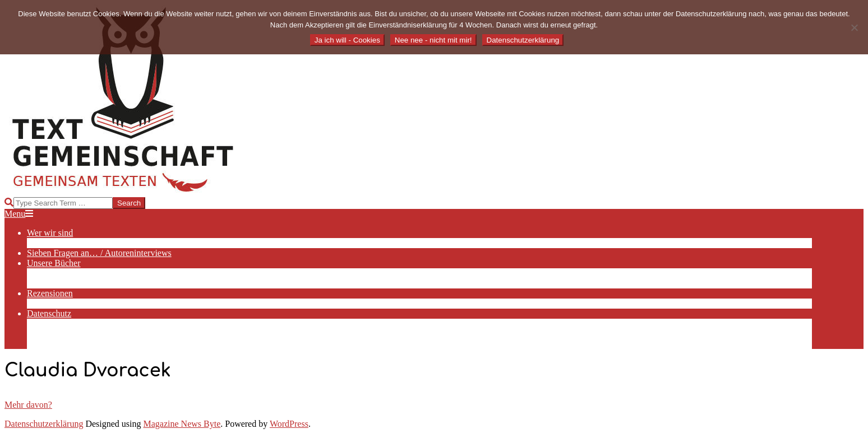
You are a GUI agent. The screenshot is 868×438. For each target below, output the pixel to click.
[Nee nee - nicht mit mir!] (854, 27)
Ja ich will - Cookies (347, 40)
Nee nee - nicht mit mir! (433, 40)
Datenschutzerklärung (44, 424)
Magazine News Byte (182, 424)
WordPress (289, 424)
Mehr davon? (28, 405)
